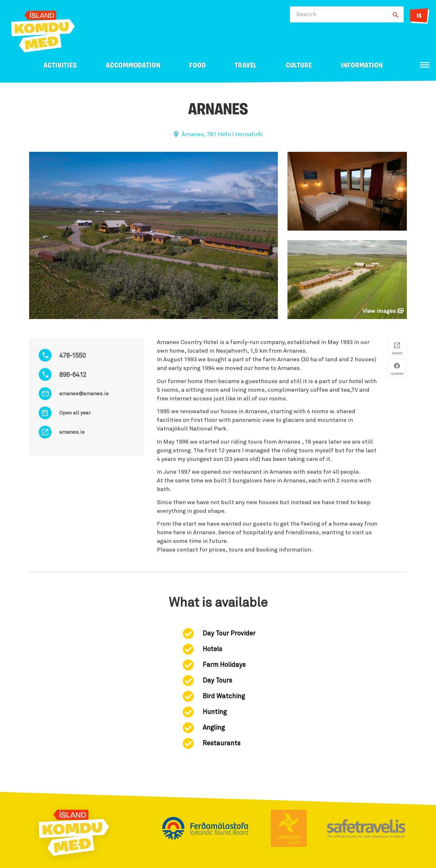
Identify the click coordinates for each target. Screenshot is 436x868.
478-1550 (73, 356)
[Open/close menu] (425, 65)
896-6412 (73, 375)
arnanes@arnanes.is (84, 394)
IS (419, 16)
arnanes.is (72, 432)
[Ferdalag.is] (43, 30)
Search (306, 14)
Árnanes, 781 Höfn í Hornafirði (222, 135)
